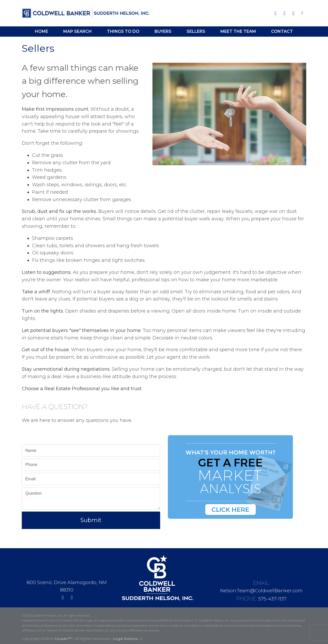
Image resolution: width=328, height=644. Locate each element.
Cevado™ (63, 639)
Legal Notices (126, 639)
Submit (91, 520)
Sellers (196, 31)
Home (42, 31)
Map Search (78, 31)
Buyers (163, 31)
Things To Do (123, 31)
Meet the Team (238, 31)
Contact (282, 31)
